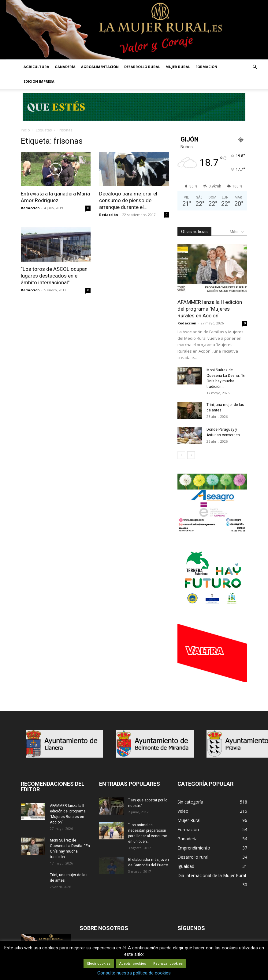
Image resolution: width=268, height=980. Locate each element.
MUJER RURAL (178, 67)
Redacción (30, 208)
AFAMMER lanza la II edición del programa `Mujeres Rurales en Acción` (210, 309)
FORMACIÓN (206, 67)
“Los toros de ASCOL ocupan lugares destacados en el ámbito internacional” (54, 276)
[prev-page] (181, 455)
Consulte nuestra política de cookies (134, 973)
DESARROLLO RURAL (142, 67)
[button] (255, 67)
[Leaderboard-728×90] (134, 119)
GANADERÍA (65, 67)
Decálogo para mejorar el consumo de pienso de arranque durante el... (128, 200)
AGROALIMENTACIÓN (100, 67)
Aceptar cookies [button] (133, 964)
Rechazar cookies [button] (168, 964)
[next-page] (191, 455)
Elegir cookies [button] (99, 964)
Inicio (25, 130)
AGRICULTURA (36, 67)
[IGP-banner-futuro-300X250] (212, 606)
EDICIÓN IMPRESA (39, 81)
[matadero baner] (212, 531)
